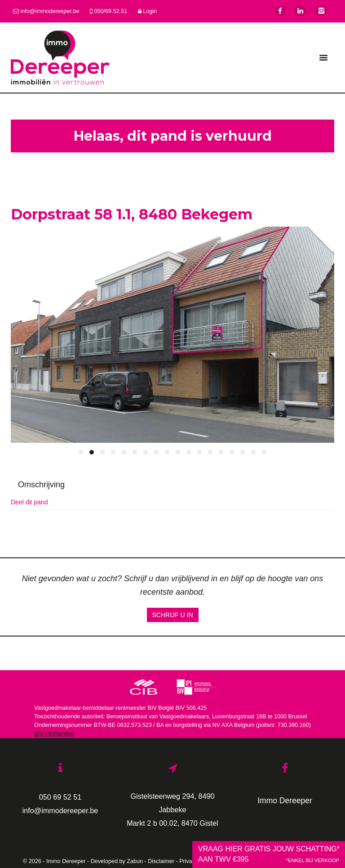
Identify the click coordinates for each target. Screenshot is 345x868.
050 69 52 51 (60, 797)
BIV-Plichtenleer (54, 734)
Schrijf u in (173, 615)
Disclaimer (161, 861)
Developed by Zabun (117, 861)
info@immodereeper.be (60, 810)
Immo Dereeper (285, 801)
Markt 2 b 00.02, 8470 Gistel (172, 823)
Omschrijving (41, 485)
